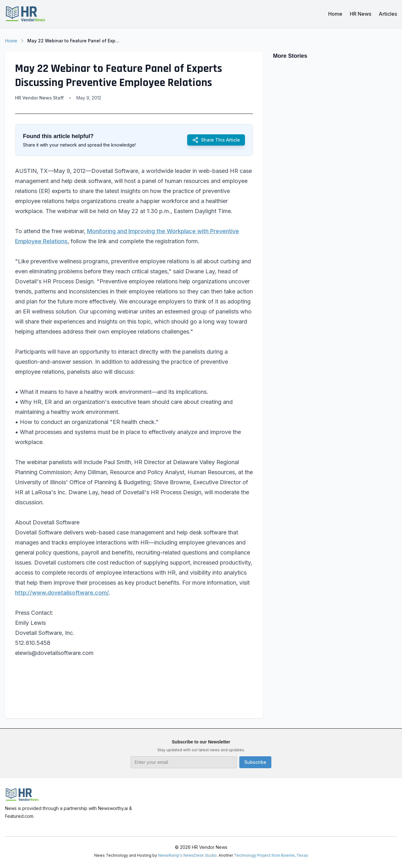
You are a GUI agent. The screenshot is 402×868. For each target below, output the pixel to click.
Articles (388, 14)
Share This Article (216, 140)
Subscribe (255, 762)
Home (335, 14)
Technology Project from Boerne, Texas (271, 855)
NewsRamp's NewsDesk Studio (187, 855)
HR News (361, 14)
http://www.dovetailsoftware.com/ (62, 593)
